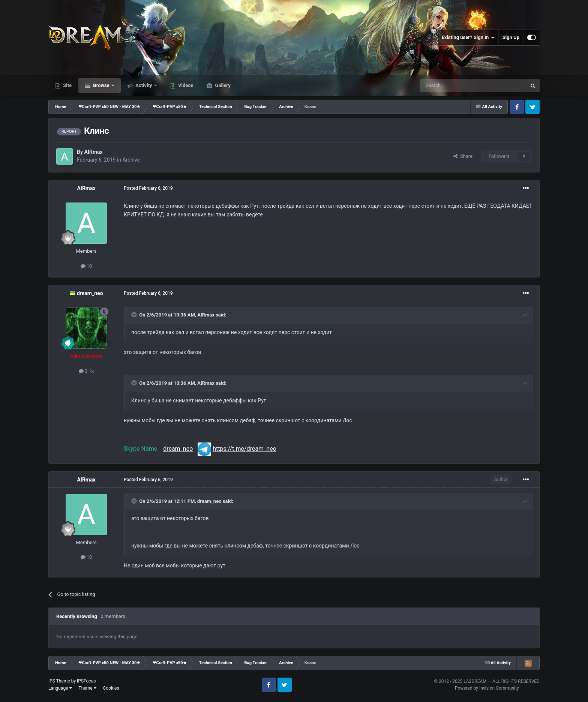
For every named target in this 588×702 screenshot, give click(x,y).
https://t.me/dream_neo (244, 449)
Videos (185, 85)
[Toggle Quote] (135, 315)
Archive (131, 160)
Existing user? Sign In (468, 37)
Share (463, 156)
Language (60, 688)
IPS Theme (59, 681)
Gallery (222, 85)
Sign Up (511, 37)
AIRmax (93, 152)
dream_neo (90, 293)
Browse (101, 85)
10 (86, 266)
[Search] (455, 85)
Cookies (111, 688)
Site (67, 85)
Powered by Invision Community (487, 688)
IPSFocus (86, 681)
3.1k (86, 371)
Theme (88, 688)
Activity (144, 85)
